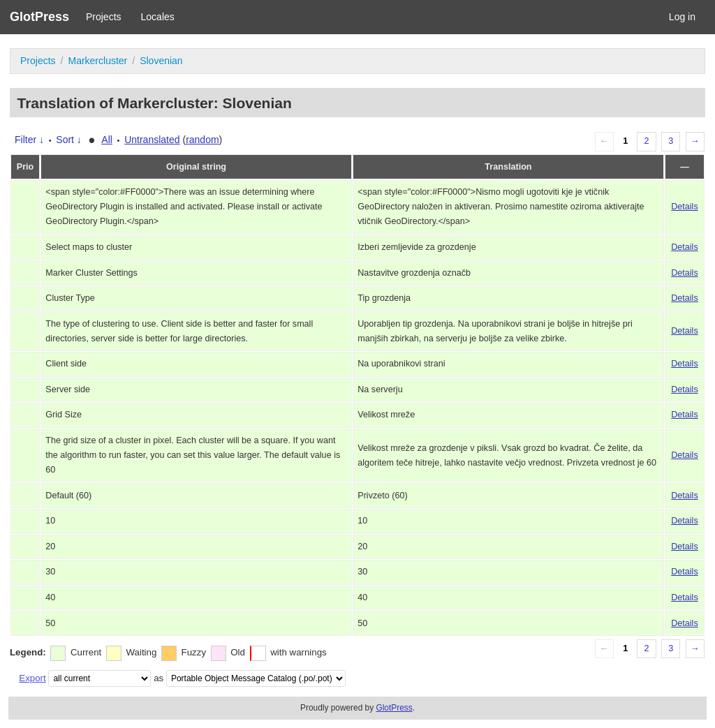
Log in (682, 17)
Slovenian (161, 61)
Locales (158, 17)
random (202, 140)
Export (32, 678)
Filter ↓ (29, 140)
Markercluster (97, 61)
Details (685, 207)
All (107, 140)
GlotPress (39, 17)
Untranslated (152, 140)
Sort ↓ (69, 140)
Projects (104, 17)
